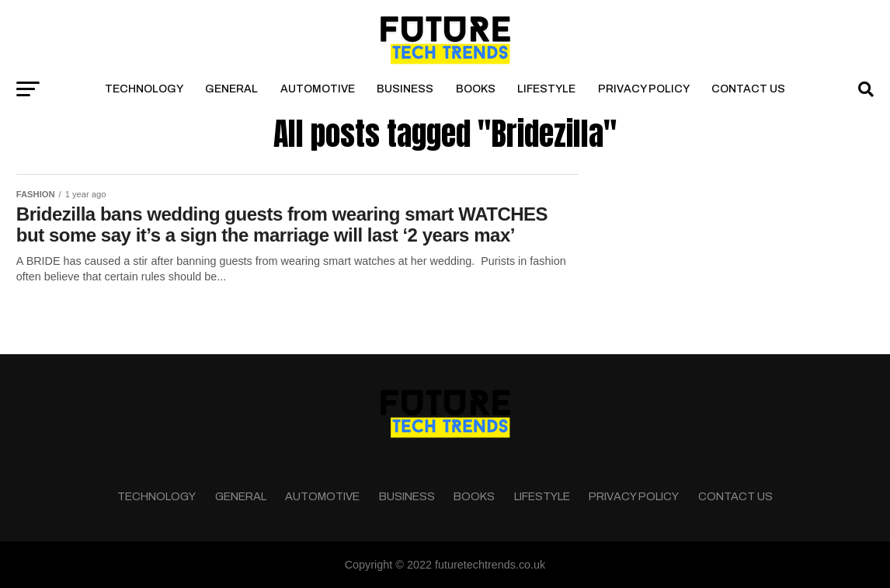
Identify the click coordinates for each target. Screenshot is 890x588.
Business (405, 89)
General (231, 89)
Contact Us (748, 89)
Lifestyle (546, 89)
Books (476, 89)
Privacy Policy (644, 89)
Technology (144, 89)
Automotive (318, 89)
